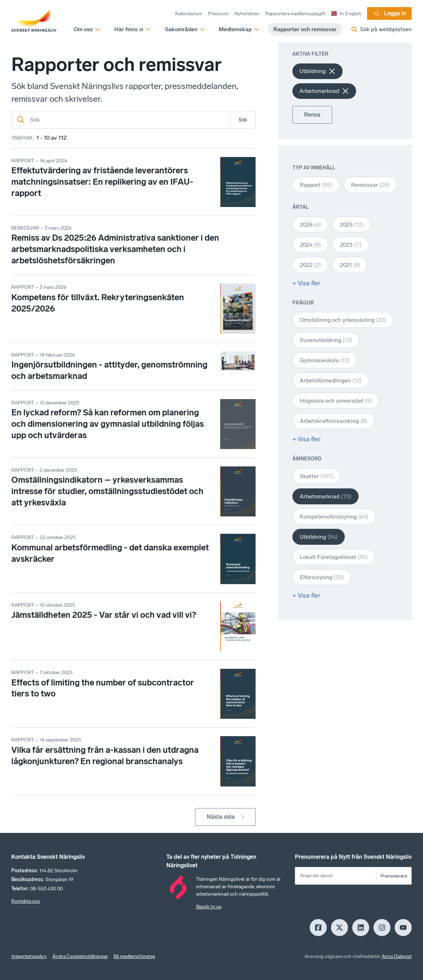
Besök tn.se (209, 907)
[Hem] (34, 21)
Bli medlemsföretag (134, 956)
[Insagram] (382, 928)
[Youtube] (403, 928)
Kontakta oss (26, 901)
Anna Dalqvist (397, 956)
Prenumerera (394, 876)
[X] (339, 928)
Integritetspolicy (29, 956)
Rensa (312, 115)
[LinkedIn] (361, 928)
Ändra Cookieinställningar (80, 956)
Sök (243, 120)
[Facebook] (318, 928)
